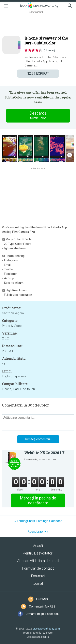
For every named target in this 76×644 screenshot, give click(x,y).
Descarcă (38, 116)
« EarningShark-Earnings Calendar (38, 521)
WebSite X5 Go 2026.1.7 (44, 453)
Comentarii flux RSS (42, 606)
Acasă (38, 546)
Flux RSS (42, 599)
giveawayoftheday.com (46, 629)
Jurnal (38, 583)
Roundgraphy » (38, 532)
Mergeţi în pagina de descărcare (38, 500)
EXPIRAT (38, 73)
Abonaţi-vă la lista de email (38, 561)
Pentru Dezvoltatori (38, 553)
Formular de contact (38, 568)
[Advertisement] (38, 24)
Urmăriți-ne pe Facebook (42, 614)
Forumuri (38, 576)
